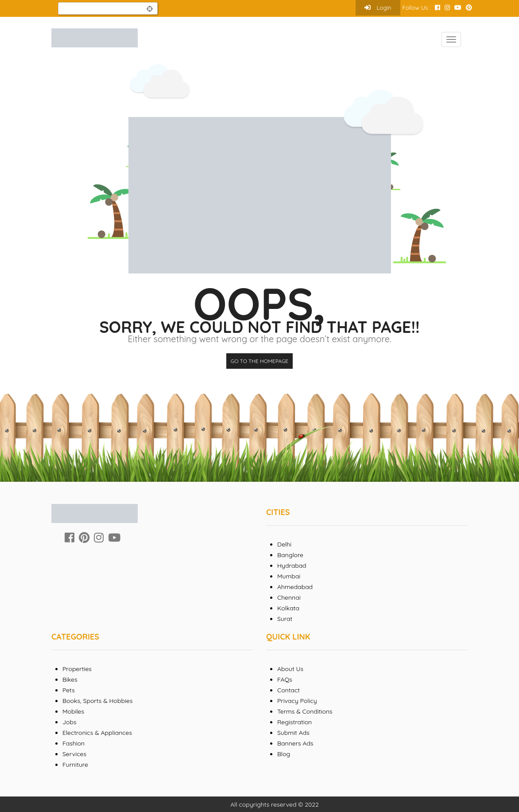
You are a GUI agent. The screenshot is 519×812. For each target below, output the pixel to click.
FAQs (285, 679)
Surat (285, 619)
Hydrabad (292, 566)
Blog (284, 754)
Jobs (70, 722)
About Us (290, 669)
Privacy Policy (297, 701)
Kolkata (288, 608)
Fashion (74, 743)
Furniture (75, 765)
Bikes (70, 679)
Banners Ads (295, 743)
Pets (69, 690)
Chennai (289, 597)
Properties (77, 669)
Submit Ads (293, 733)
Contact (289, 690)
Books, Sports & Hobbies (97, 701)
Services (74, 754)
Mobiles (73, 711)
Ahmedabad (295, 587)
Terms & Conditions (305, 711)
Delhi (284, 544)
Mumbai (289, 576)
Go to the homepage (259, 361)
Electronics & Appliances (97, 733)
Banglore (290, 555)
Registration (294, 722)
